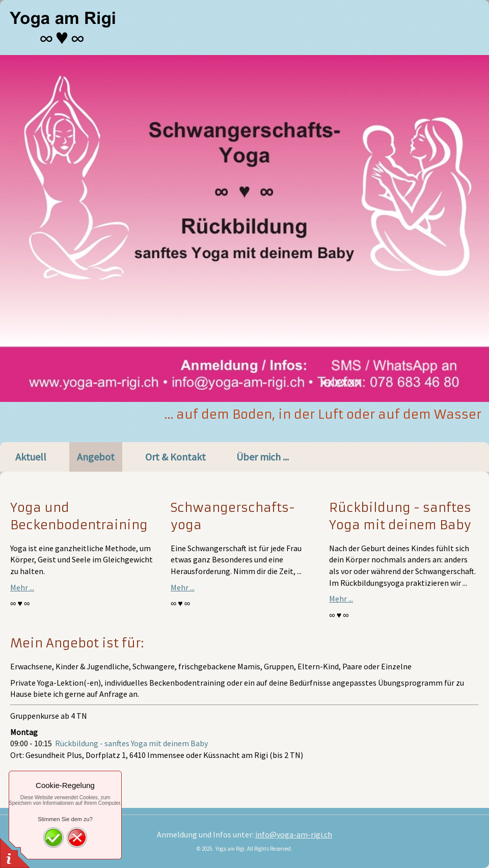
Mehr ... (22, 587)
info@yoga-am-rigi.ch (294, 834)
